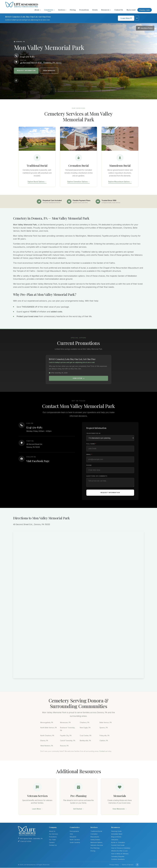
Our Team (52, 840)
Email (89, 454)
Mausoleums (95, 837)
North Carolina (75, 840)
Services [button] (62, 10)
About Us (52, 831)
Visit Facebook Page (38, 461)
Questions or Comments (97, 476)
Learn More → (37, 809)
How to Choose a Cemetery (121, 848)
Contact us (103, 751)
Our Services (53, 834)
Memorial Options (96, 843)
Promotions (84, 10)
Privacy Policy (114, 865)
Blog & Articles (116, 837)
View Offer (79, 378)
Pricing (73, 10)
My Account (131, 10)
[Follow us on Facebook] (16, 81)
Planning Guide (145, 10)
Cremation (94, 834)
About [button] (38, 10)
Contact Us (119, 10)
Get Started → (78, 809)
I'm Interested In (93, 433)
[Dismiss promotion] (137, 18)
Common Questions (118, 860)
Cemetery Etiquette (118, 857)
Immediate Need (117, 834)
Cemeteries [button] (49, 10)
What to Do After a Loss (119, 851)
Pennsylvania (74, 831)
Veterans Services (97, 845)
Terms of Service (128, 865)
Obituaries (115, 840)
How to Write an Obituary (120, 854)
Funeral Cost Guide (118, 845)
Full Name (91, 444)
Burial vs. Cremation (118, 843)
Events (95, 10)
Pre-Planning (95, 848)
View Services (50, 71)
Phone (89, 465)
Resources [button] (106, 10)
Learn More (126, 18)
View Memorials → (120, 809)
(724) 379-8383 (34, 427)
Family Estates (95, 840)
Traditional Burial (96, 831)
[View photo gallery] (145, 28)
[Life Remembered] (22, 5)
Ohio (71, 834)
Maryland (73, 837)
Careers (52, 843)
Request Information (26, 71)
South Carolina (75, 843)
